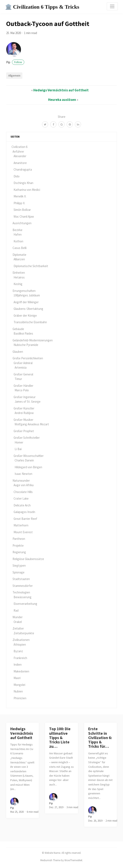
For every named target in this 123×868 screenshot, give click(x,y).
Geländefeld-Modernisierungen (33, 340)
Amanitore (20, 163)
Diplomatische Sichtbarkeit (31, 266)
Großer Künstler (24, 408)
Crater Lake (21, 498)
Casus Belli (20, 248)
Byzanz (18, 651)
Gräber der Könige (25, 315)
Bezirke (17, 230)
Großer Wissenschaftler (29, 456)
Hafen (18, 234)
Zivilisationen (21, 640)
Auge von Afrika (24, 485)
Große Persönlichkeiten (28, 358)
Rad (16, 610)
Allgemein (14, 75)
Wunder (18, 617)
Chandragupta (23, 169)
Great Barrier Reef (25, 519)
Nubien (18, 691)
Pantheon (19, 539)
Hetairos (19, 277)
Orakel (18, 622)
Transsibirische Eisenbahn (30, 322)
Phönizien (20, 698)
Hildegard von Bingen (28, 467)
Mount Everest (23, 532)
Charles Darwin (24, 460)
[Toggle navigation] (112, 6)
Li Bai (18, 449)
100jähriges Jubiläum (27, 295)
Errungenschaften (24, 291)
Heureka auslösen (62, 100)
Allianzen (19, 259)
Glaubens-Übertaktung (28, 309)
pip (15, 62)
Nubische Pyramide (26, 345)
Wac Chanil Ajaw (24, 216)
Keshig (18, 284)
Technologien (21, 592)
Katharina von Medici (27, 190)
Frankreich (20, 658)
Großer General (23, 374)
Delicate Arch (22, 505)
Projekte (18, 545)
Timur (18, 379)
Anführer (18, 152)
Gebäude (18, 329)
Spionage (19, 572)
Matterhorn (21, 525)
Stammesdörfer (23, 586)
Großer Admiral (23, 363)
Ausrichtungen (22, 223)
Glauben (18, 352)
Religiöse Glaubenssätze (28, 559)
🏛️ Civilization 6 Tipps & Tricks (42, 7)
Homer (19, 442)
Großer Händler (23, 386)
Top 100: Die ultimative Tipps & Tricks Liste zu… (60, 738)
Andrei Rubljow (24, 413)
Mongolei (19, 685)
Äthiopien (20, 645)
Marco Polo (22, 390)
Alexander (20, 156)
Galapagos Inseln (24, 512)
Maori (17, 678)
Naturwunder (21, 481)
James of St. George (28, 402)
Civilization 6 (19, 147)
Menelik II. (20, 196)
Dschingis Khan (23, 183)
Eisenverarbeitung (25, 604)
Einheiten (19, 273)
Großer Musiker (23, 420)
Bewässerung (23, 597)
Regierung (19, 552)
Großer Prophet (24, 431)
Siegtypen (19, 565)
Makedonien (21, 671)
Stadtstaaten (21, 579)
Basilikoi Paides (23, 333)
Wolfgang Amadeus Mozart (32, 424)
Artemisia (21, 367)
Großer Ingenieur (25, 397)
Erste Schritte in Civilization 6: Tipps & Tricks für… (100, 738)
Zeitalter (18, 628)
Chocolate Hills (23, 492)
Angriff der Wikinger (26, 302)
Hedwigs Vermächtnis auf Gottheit (61, 90)
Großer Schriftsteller (27, 438)
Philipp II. (19, 203)
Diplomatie (19, 255)
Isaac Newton (23, 474)
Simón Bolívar (22, 210)
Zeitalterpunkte (24, 633)
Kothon (18, 241)
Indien (18, 665)
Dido (17, 176)
